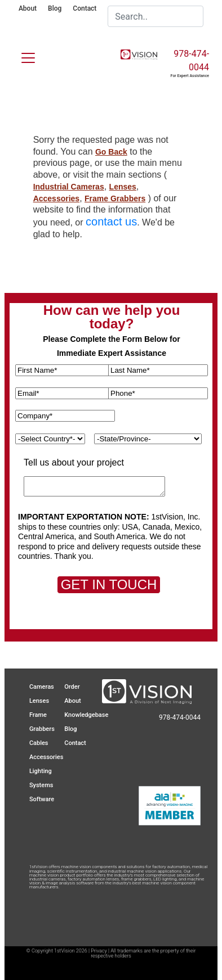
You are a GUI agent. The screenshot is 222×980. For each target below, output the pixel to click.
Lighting (41, 771)
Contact (85, 8)
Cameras (42, 687)
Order (72, 687)
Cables (39, 743)
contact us (111, 222)
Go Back (111, 152)
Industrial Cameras (69, 187)
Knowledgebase (86, 715)
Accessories (57, 198)
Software (42, 799)
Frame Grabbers (115, 198)
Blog (55, 8)
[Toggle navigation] (21, 56)
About (28, 8)
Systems (41, 785)
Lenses (123, 187)
